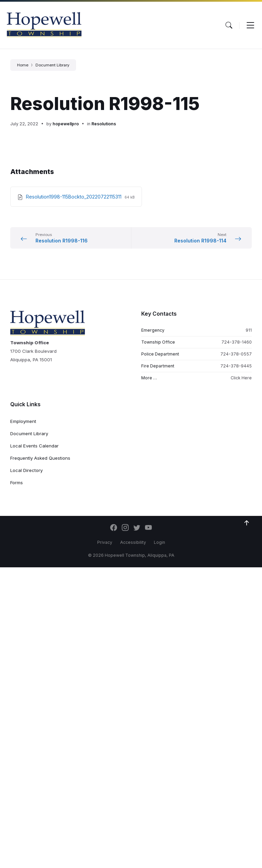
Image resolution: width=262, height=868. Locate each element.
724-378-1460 (237, 342)
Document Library (52, 65)
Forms (17, 483)
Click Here (241, 378)
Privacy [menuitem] (105, 542)
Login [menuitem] (159, 542)
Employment (23, 421)
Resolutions (104, 124)
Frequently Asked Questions (40, 458)
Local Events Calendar (34, 446)
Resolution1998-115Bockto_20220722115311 (74, 197)
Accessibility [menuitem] (133, 542)
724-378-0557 (236, 354)
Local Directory (26, 470)
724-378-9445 (236, 366)
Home (23, 65)
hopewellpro (66, 124)
